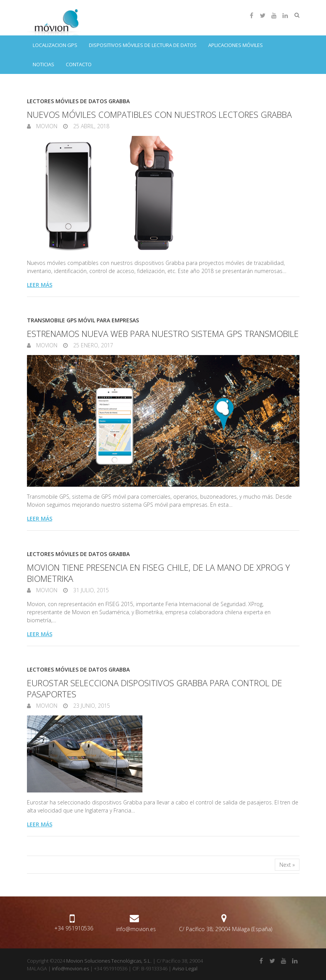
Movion (46, 126)
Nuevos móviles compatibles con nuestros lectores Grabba (159, 114)
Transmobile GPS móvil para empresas (83, 320)
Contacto (79, 64)
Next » (287, 865)
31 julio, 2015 (90, 590)
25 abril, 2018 (90, 126)
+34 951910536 (74, 928)
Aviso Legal (185, 968)
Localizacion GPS (55, 45)
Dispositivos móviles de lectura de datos (143, 45)
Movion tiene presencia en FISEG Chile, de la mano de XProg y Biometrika (158, 573)
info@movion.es (136, 929)
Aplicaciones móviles (236, 45)
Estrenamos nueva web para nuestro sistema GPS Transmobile (163, 333)
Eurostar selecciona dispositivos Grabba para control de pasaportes (155, 688)
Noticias (43, 64)
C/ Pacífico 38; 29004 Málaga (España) (226, 929)
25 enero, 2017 (92, 345)
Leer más (40, 285)
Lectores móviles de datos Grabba (78, 101)
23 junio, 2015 (91, 706)
